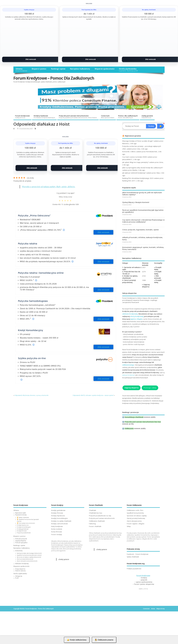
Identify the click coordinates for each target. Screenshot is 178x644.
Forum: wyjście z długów (135, 524)
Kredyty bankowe (44, 117)
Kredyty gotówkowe (23, 529)
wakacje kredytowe (128, 375)
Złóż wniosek (31, 59)
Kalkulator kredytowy (22, 564)
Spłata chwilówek (133, 557)
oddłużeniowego (128, 365)
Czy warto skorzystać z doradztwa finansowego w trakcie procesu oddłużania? (143, 221)
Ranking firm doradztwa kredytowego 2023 (138, 178)
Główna (21, 70)
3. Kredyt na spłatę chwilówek (130, 277)
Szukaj (151, 126)
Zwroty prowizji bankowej (136, 518)
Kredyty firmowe (22, 531)
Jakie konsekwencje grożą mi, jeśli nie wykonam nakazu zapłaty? (142, 193)
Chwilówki (93, 510)
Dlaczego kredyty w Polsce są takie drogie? (138, 141)
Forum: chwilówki (95, 526)
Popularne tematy (21, 515)
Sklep (129, 526)
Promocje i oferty (150, 388)
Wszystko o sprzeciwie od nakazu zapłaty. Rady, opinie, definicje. (49, 187)
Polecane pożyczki (21, 539)
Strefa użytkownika (128, 70)
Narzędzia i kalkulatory (80, 69)
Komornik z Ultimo (129, 152)
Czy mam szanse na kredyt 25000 (135, 157)
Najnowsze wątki (20, 513)
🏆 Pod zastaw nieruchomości (26, 523)
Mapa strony (161, 609)
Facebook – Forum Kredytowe (138, 554)
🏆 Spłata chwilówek (23, 517)
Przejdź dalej (158, 268)
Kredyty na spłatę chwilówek (61, 521)
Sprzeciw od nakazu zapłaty (137, 516)
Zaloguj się (19, 576)
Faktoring (92, 524)
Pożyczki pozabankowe (24, 533)
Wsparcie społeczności (105, 69)
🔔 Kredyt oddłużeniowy (77, 640)
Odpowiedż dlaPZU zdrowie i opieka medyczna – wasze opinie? (93, 395)
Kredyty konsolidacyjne (24, 527)
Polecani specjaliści (21, 543)
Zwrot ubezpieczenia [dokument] (27, 561)
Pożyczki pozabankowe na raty (100, 516)
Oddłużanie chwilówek (97, 521)
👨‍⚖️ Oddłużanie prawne (104, 640)
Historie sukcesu (20, 571)
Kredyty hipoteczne (23, 525)
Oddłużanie (129, 429)
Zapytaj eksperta (146, 286)
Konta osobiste (57, 529)
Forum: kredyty (57, 534)
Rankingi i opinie (58, 69)
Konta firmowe (57, 532)
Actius (153, 609)
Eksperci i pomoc (39, 69)
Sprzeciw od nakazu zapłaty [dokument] (29, 557)
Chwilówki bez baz (96, 513)
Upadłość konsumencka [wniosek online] (29, 555)
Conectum (108, 117)
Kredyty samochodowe (59, 524)
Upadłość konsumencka (135, 513)
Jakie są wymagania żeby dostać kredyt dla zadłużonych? (143, 168)
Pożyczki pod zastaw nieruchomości (78, 117)
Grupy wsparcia (20, 569)
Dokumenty (19, 551)
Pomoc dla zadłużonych (128, 117)
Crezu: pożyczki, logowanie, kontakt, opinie (140, 230)
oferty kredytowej (137, 316)
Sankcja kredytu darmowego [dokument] (29, 553)
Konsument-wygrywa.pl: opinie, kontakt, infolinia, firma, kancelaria (143, 248)
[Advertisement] (143, 459)
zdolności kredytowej (130, 314)
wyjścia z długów (136, 319)
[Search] (134, 126)
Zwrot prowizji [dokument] (25, 559)
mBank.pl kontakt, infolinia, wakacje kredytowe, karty (143, 238)
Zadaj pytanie (147, 117)
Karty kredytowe (57, 526)
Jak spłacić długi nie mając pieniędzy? (135, 162)
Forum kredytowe (22, 117)
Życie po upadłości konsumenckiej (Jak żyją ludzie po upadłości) (143, 211)
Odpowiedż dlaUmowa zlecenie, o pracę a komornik (31, 395)
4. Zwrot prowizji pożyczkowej (129, 281)
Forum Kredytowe (143, 576)
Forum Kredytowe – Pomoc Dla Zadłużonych (54, 78)
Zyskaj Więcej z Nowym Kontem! (136, 202)
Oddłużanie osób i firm (135, 510)
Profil (17, 578)
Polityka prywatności (134, 569)
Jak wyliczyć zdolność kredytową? (134, 173)
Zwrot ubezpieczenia (134, 521)
